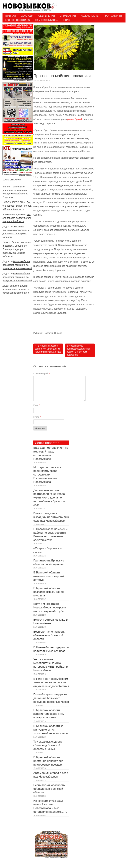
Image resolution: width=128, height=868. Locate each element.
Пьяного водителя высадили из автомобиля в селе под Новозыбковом (51, 517)
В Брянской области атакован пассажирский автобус (49, 576)
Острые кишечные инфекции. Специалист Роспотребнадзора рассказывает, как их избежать (17, 249)
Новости (48, 333)
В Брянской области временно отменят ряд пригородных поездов (48, 761)
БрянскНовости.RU (17, 20)
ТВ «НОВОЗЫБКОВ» (46, 20)
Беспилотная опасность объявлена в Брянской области (49, 635)
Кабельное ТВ (90, 16)
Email (37, 417)
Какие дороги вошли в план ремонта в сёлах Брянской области (16, 289)
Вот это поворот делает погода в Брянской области (17, 206)
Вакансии (27, 16)
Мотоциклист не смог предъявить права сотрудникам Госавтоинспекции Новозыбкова (47, 475)
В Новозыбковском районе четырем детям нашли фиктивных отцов (48, 349)
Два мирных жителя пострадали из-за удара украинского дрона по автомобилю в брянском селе (49, 498)
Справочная (68, 16)
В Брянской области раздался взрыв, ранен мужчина (48, 592)
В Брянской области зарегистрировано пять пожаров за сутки (49, 714)
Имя (37, 405)
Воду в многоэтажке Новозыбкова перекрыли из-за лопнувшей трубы (50, 608)
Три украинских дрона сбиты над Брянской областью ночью (48, 745)
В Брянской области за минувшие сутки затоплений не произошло (51, 730)
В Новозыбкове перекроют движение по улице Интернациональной (17, 265)
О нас (66, 20)
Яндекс (58, 333)
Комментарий (42, 374)
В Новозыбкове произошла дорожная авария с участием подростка (78, 350)
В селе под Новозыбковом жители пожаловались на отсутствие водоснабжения (51, 682)
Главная (10, 16)
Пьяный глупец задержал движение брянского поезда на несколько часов (51, 698)
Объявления (46, 16)
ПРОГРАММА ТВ (113, 16)
